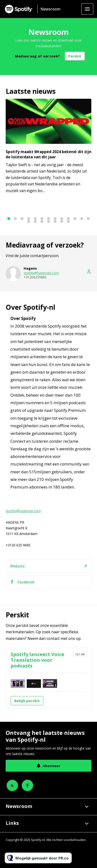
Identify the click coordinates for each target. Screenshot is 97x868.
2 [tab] (15, 219)
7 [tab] (48, 219)
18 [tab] (55, 221)
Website (17, 569)
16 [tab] (42, 221)
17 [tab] (48, 221)
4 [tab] (29, 219)
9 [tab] (62, 219)
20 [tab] (68, 221)
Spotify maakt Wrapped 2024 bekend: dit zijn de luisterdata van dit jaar (48, 154)
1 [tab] (9, 219)
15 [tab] (35, 221)
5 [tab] (35, 219)
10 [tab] (68, 219)
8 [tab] (55, 219)
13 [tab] (88, 219)
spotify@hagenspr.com (41, 274)
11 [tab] (75, 219)
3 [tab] (22, 219)
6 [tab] (42, 219)
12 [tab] (82, 219)
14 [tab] (29, 221)
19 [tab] (62, 221)
